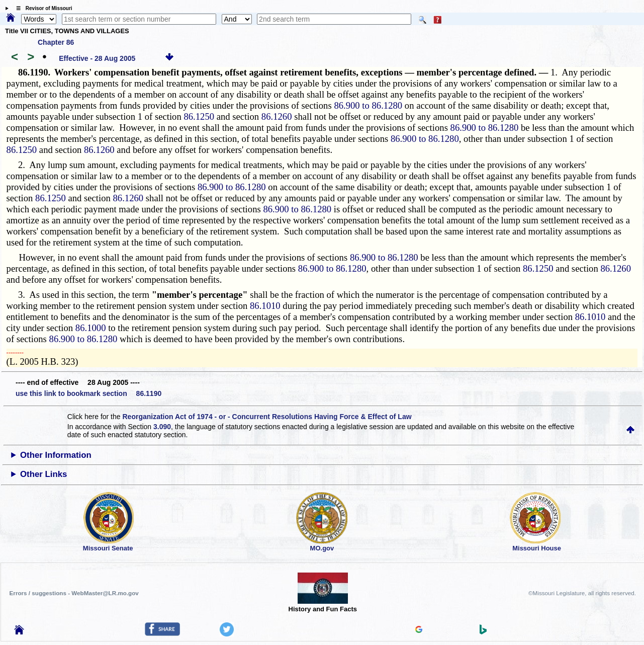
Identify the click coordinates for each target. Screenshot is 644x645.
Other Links (43, 474)
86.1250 (199, 116)
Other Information (56, 455)
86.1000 (91, 328)
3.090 (162, 427)
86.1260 (277, 116)
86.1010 (265, 306)
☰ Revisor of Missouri (42, 8)
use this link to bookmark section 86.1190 (88, 393)
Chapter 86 (56, 42)
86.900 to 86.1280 (368, 105)
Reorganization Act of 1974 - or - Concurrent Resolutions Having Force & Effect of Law (267, 417)
